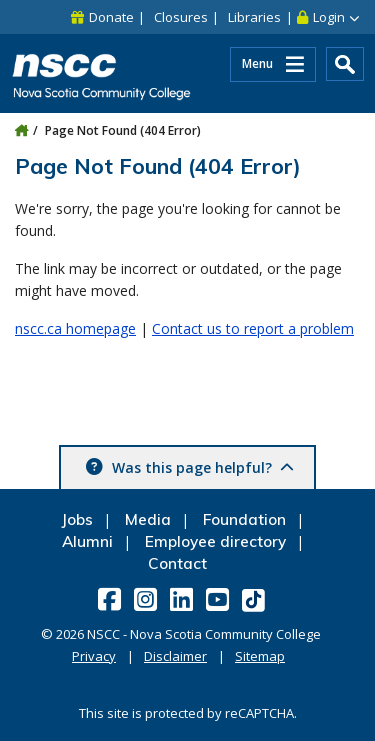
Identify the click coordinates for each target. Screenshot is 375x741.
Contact (177, 563)
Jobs (77, 519)
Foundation (244, 519)
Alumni (87, 541)
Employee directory (215, 541)
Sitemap (260, 656)
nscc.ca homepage (75, 328)
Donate (111, 17)
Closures (181, 17)
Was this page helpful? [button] (201, 467)
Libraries (254, 17)
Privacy (94, 656)
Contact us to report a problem (253, 328)
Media (148, 519)
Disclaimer (175, 656)
